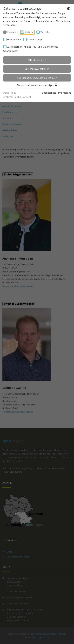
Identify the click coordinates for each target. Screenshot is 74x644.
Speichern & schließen (37, 69)
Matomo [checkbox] (30, 32)
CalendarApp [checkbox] (35, 39)
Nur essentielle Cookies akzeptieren (37, 78)
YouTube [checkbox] (45, 32)
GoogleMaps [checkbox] (14, 39)
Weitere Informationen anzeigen (37, 85)
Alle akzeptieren (37, 60)
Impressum (64, 93)
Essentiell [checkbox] (13, 32)
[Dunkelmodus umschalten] (69, 9)
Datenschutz (49, 93)
